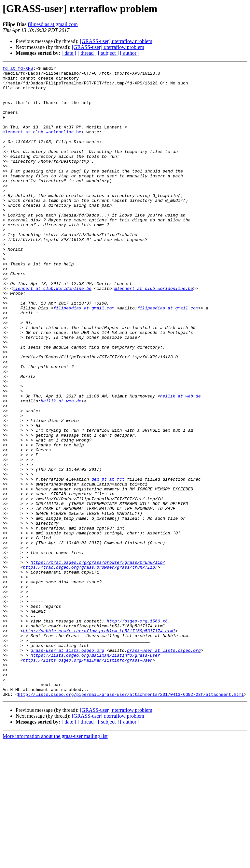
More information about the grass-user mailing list (55, 862)
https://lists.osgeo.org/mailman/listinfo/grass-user (95, 773)
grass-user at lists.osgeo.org (67, 768)
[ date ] (69, 53)
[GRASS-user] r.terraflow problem (116, 41)
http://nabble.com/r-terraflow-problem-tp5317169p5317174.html (99, 744)
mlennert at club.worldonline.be (42, 145)
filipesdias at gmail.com (53, 24)
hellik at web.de (181, 462)
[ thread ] (87, 53)
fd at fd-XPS (18, 69)
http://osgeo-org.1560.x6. (139, 732)
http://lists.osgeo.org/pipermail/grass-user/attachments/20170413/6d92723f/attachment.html (131, 820)
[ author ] (130, 53)
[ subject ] (108, 53)
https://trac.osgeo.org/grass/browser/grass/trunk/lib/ (98, 662)
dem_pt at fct (108, 562)
